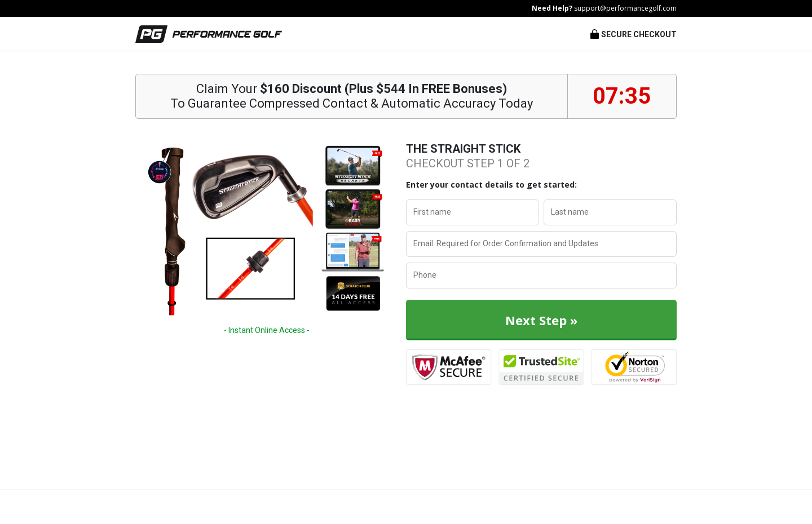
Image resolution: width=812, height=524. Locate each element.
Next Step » (541, 320)
